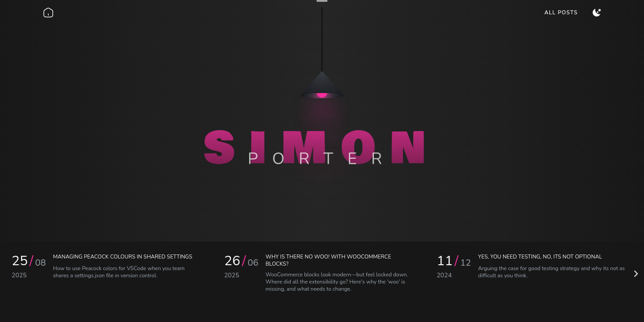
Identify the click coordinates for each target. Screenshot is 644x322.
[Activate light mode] (597, 13)
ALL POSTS (561, 13)
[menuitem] (561, 13)
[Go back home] (48, 13)
